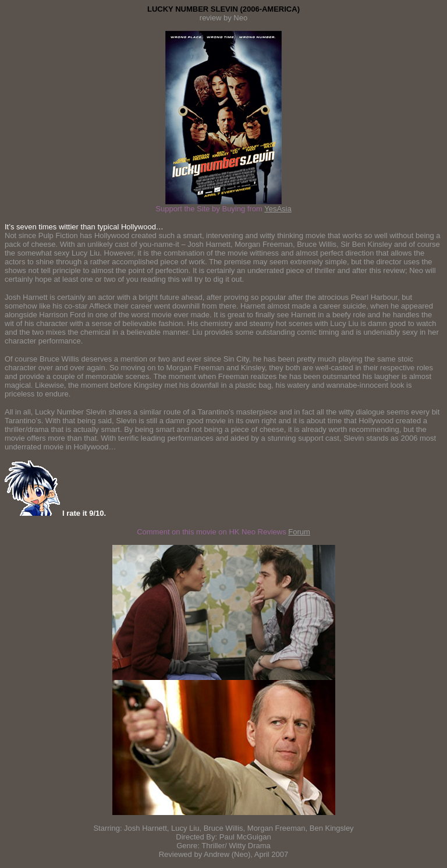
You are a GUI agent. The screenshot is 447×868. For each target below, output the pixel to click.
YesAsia (278, 209)
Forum (299, 532)
